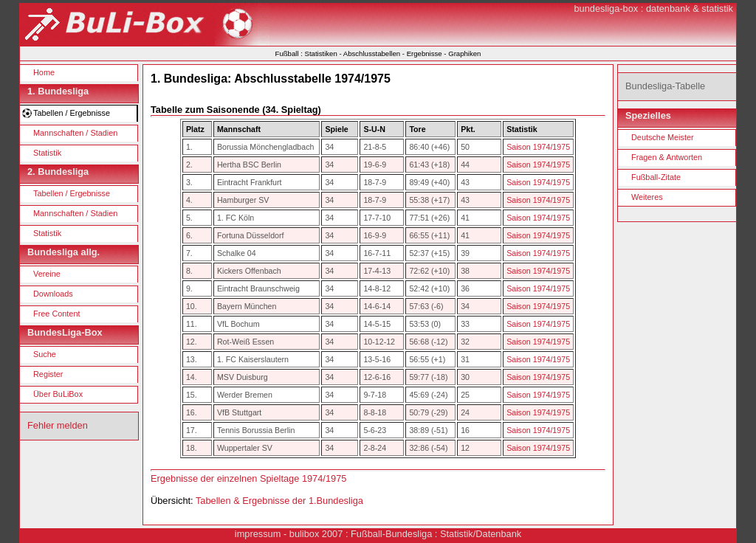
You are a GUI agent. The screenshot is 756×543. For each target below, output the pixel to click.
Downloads (53, 294)
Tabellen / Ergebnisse (72, 113)
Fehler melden (58, 425)
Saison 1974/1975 (538, 147)
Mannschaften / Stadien (75, 133)
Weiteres (647, 197)
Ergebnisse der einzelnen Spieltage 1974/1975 (248, 478)
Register (48, 374)
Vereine (47, 274)
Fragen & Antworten (667, 157)
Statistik (47, 153)
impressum (258, 534)
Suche (45, 354)
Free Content (56, 314)
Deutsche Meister (663, 137)
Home (44, 72)
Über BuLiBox (58, 394)
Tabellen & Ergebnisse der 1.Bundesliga (279, 501)
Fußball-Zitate (656, 177)
